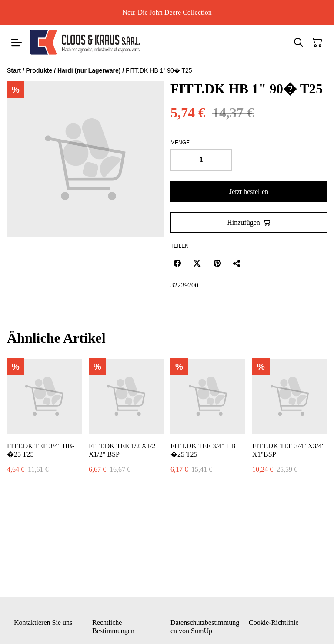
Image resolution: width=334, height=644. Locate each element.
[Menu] (17, 42)
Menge (180, 143)
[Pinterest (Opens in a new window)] (217, 263)
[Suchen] (298, 43)
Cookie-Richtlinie (274, 622)
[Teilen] (237, 263)
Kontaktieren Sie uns (43, 622)
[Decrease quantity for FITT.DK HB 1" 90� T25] (178, 160)
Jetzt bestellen (249, 192)
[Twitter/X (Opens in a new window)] (197, 263)
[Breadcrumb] (167, 70)
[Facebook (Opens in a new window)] (177, 263)
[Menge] (201, 160)
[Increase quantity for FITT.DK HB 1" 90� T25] (224, 160)
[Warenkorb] (317, 43)
